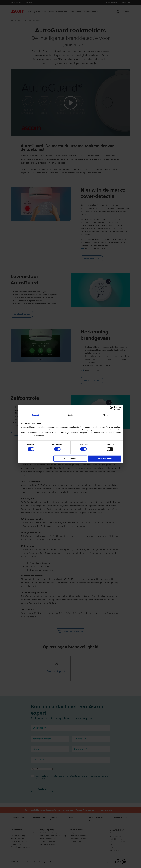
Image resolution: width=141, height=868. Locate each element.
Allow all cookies (105, 458)
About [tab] (106, 415)
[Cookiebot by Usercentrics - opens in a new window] (111, 408)
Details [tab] (71, 415)
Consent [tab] (35, 415)
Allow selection (70, 458)
